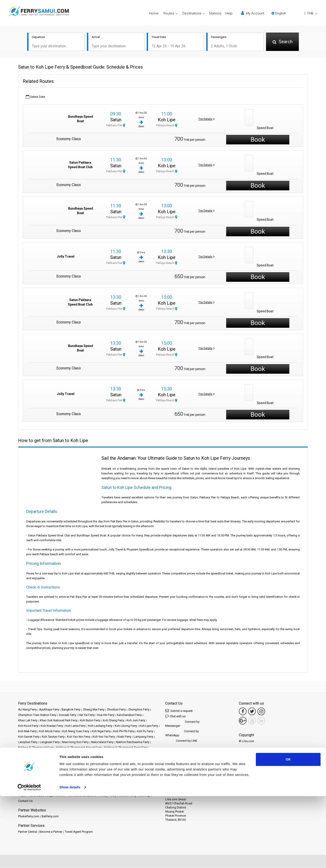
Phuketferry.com (29, 817)
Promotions (99, 790)
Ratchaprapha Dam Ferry (51, 759)
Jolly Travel (66, 257)
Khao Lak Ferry (28, 721)
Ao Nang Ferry (27, 710)
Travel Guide (36, 796)
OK (288, 831)
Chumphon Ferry (139, 710)
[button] (294, 13)
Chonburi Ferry (116, 710)
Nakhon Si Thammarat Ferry (36, 748)
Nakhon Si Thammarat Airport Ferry (79, 748)
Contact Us (25, 801)
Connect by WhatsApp (182, 733)
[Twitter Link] (252, 712)
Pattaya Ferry (26, 753)
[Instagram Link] (261, 712)
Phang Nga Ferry (48, 753)
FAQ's (22, 796)
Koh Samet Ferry (29, 737)
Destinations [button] (192, 13)
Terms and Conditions (82, 796)
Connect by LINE (181, 741)
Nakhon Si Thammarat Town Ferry (126, 748)
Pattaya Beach (167, 126)
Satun (116, 120)
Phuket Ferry (98, 753)
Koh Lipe (167, 120)
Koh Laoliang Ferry (100, 726)
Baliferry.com (50, 817)
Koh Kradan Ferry (52, 726)
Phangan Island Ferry (74, 753)
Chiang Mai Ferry (94, 710)
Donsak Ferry (67, 715)
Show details (70, 859)
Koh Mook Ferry (49, 731)
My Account (253, 13)
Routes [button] (169, 13)
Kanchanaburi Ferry (129, 715)
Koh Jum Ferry (136, 721)
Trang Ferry (141, 769)
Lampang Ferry (144, 737)
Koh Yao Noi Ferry (79, 737)
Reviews (151, 790)
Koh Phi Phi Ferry (124, 731)
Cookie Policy (127, 796)
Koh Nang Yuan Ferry (76, 731)
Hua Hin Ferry (106, 715)
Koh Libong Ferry (126, 726)
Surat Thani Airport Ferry (103, 764)
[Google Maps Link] (243, 721)
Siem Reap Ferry (29, 764)
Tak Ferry (103, 769)
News (124, 790)
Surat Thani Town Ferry (136, 764)
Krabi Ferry (124, 737)
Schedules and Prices (62, 790)
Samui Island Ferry (129, 759)
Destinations (37, 790)
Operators (137, 790)
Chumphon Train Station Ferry (37, 715)
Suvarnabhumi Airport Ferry (77, 769)
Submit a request (179, 711)
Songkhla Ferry (51, 764)
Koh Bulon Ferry (90, 721)
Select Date (35, 97)
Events (113, 790)
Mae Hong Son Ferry (75, 742)
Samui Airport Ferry (102, 759)
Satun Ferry (150, 759)
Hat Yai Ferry (87, 715)
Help (229, 13)
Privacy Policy (107, 796)
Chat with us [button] (175, 716)
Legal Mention (56, 796)
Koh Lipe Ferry (149, 726)
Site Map (145, 796)
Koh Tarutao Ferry (53, 737)
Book (258, 140)
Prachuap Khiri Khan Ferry (125, 753)
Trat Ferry (24, 775)
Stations (215, 13)
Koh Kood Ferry (28, 726)
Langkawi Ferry (50, 742)
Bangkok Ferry (71, 710)
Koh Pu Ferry (145, 731)
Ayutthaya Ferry (49, 710)
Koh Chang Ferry (113, 721)
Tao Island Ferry (121, 769)
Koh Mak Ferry (27, 731)
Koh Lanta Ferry (76, 726)
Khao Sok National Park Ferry (59, 721)
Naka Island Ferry (102, 742)
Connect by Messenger (182, 724)
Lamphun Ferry (28, 742)
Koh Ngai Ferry (101, 731)
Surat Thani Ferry (74, 764)
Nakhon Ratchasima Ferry (133, 742)
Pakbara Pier (116, 126)
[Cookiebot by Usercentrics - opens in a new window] (29, 859)
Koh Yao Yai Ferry (104, 737)
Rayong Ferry (78, 759)
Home (154, 13)
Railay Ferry (25, 759)
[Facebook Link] (243, 712)
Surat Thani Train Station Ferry (37, 769)
